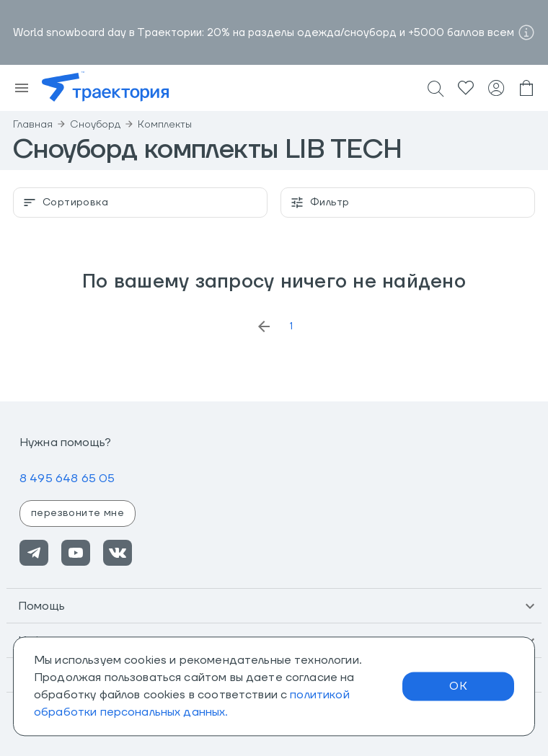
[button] (274, 606)
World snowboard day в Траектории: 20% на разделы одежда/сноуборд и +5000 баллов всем (264, 33)
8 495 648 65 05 (67, 479)
